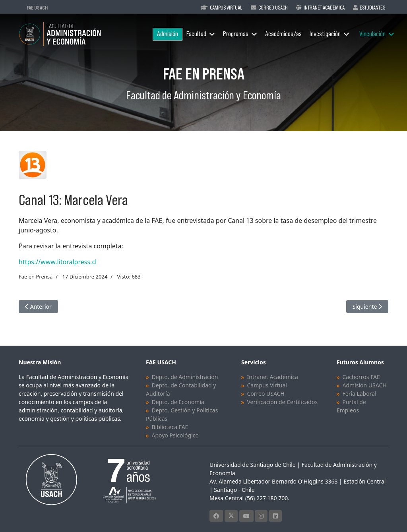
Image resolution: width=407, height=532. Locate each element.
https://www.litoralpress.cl (58, 262)
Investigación (325, 34)
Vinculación (372, 34)
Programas (236, 34)
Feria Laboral (359, 394)
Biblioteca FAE (170, 427)
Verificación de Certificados (282, 402)
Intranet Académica (324, 8)
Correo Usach (273, 8)
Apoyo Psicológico (175, 435)
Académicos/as (283, 34)
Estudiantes (372, 8)
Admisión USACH (364, 385)
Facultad (196, 34)
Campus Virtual (226, 8)
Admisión (168, 34)
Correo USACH (266, 394)
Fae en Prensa (36, 277)
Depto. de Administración (185, 377)
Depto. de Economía (178, 402)
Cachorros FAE (361, 377)
